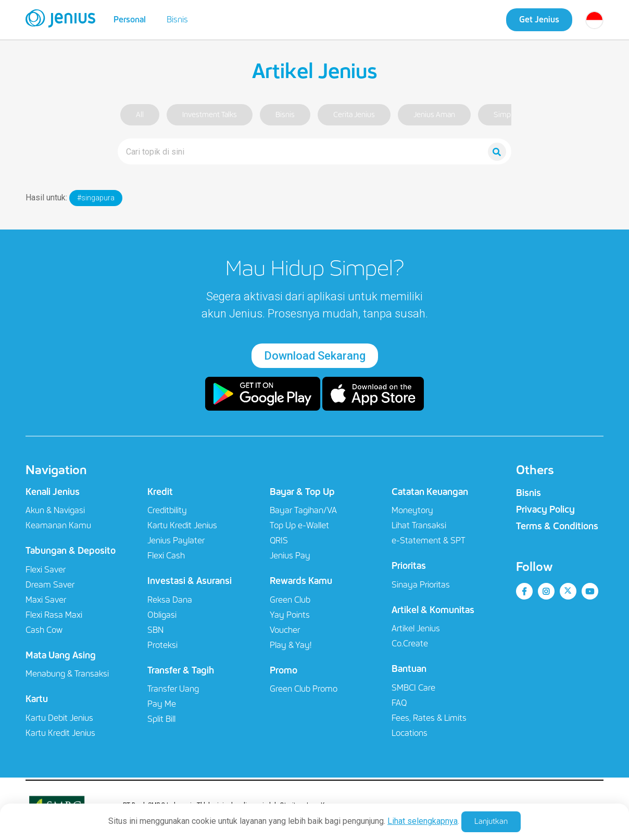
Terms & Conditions (557, 526)
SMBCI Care (413, 688)
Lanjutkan (491, 821)
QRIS (279, 540)
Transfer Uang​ (173, 689)
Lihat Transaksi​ (419, 525)
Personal (130, 20)
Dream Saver (50, 585)
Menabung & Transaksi (67, 674)
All (140, 115)
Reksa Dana (170, 600)
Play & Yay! (291, 645)
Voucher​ (285, 630)
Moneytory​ (412, 510)
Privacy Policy (545, 510)
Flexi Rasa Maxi (54, 615)
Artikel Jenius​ (416, 628)
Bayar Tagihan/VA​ (303, 510)
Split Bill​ (161, 719)
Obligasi (162, 615)
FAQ (399, 703)
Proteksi (162, 645)
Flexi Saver (46, 570)
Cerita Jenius (354, 115)
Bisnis (177, 20)
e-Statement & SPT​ (429, 540)
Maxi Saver (46, 600)
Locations (410, 733)
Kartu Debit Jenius (59, 718)
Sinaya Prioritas (421, 585)
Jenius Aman (434, 115)
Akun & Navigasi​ (55, 510)
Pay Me (162, 704)
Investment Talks (210, 115)
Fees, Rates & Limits (429, 718)
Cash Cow (44, 630)
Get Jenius (539, 20)
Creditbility (167, 510)
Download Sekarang (315, 356)
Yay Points (290, 615)
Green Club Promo (304, 689)
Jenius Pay (290, 556)
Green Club (290, 600)
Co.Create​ (410, 644)
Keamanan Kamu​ (58, 525)
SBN (155, 630)
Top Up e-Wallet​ (299, 525)
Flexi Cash (166, 556)
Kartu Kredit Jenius (60, 733)
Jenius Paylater (176, 540)
